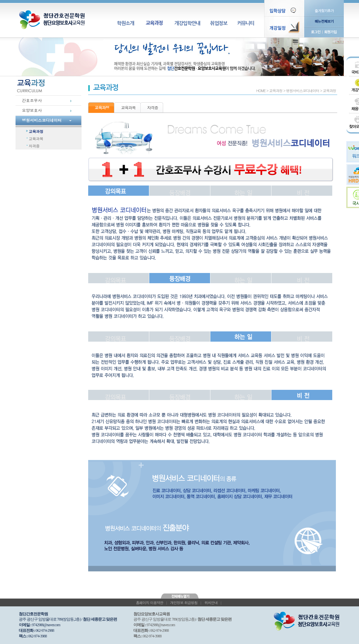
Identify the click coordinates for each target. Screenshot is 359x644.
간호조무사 (32, 100)
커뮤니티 (246, 23)
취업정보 (219, 23)
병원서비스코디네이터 (42, 120)
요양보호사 (32, 110)
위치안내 (211, 603)
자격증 (34, 146)
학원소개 (126, 23)
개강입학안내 (187, 23)
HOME (261, 91)
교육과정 (154, 23)
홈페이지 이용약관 (149, 603)
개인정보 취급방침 (184, 603)
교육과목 (36, 139)
